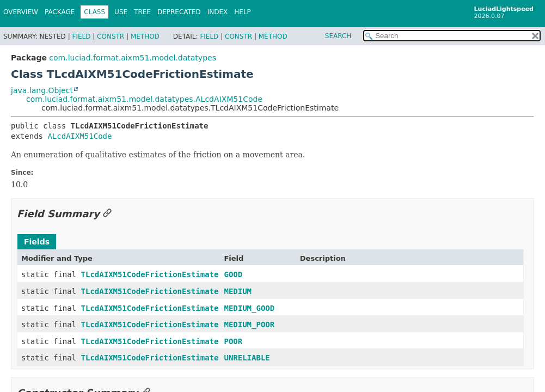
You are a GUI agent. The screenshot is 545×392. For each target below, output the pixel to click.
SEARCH (338, 36)
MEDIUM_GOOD (249, 308)
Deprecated (179, 12)
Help (243, 12)
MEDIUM (238, 291)
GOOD (233, 274)
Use (121, 12)
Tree (142, 12)
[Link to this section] (107, 214)
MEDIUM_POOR (249, 324)
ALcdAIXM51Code (79, 136)
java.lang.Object (42, 90)
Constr (111, 36)
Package (60, 12)
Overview (21, 12)
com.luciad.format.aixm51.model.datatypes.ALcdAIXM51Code (144, 99)
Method (145, 36)
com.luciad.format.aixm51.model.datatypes (133, 58)
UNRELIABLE (247, 358)
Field (81, 36)
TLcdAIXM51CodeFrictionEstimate (150, 274)
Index (218, 12)
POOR (233, 341)
